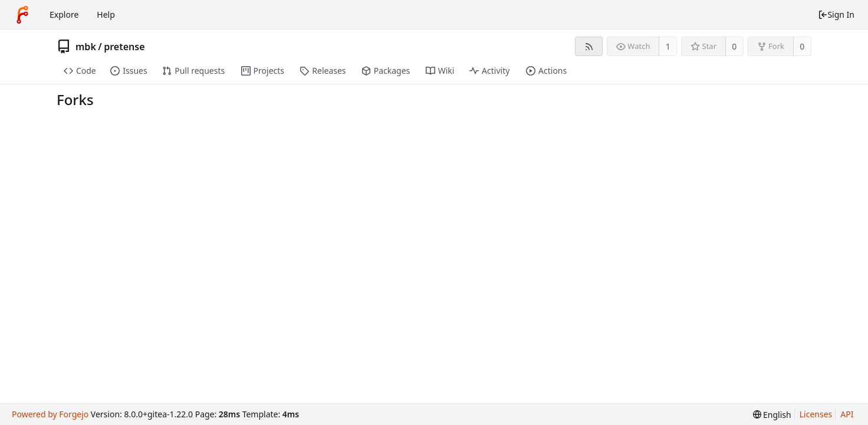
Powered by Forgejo (50, 414)
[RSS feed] (589, 46)
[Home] (22, 15)
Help (106, 14)
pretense (124, 47)
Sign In (836, 14)
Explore (64, 14)
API (847, 414)
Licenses (816, 414)
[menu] (772, 415)
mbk (86, 47)
